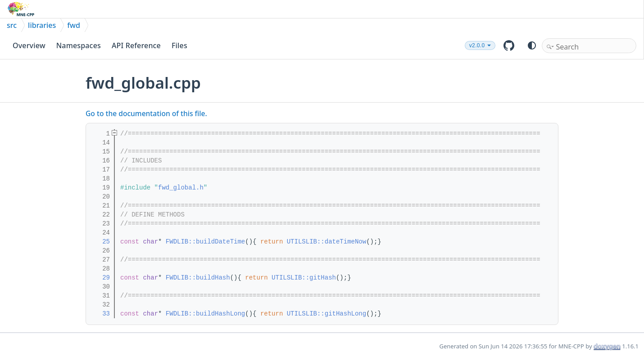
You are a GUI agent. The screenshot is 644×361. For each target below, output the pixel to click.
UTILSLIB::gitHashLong (327, 314)
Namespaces (79, 45)
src (12, 25)
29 (100, 278)
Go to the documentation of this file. (146, 113)
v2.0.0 (477, 45)
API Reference (136, 45)
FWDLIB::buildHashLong (205, 314)
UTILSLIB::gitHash (304, 278)
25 (100, 242)
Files (179, 45)
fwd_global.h (181, 188)
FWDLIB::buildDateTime (205, 242)
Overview (29, 45)
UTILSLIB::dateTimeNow (327, 242)
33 (100, 314)
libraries (42, 25)
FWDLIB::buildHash (198, 278)
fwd (74, 25)
